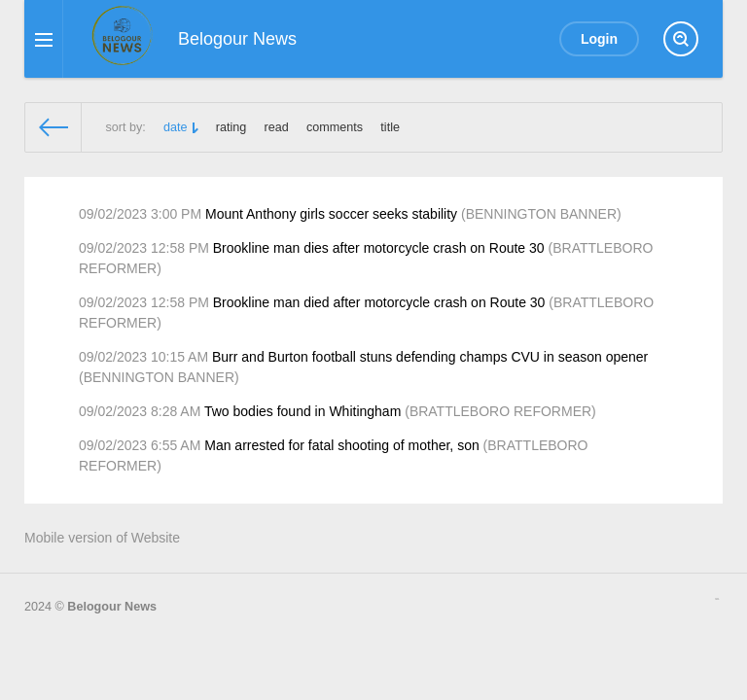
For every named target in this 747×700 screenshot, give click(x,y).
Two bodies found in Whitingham (302, 411)
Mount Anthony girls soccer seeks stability (331, 214)
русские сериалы (717, 599)
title (390, 127)
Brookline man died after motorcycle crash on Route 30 (379, 302)
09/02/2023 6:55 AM (140, 445)
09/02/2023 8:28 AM (140, 411)
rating (231, 127)
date (176, 127)
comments (335, 127)
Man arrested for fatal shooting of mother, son (342, 445)
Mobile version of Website (102, 538)
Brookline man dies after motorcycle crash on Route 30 (379, 248)
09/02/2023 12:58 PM (144, 248)
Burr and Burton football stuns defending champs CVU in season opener (430, 357)
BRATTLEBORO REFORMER (500, 411)
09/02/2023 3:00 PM (140, 214)
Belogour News (112, 607)
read (277, 127)
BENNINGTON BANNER (541, 214)
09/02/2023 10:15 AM (143, 357)
